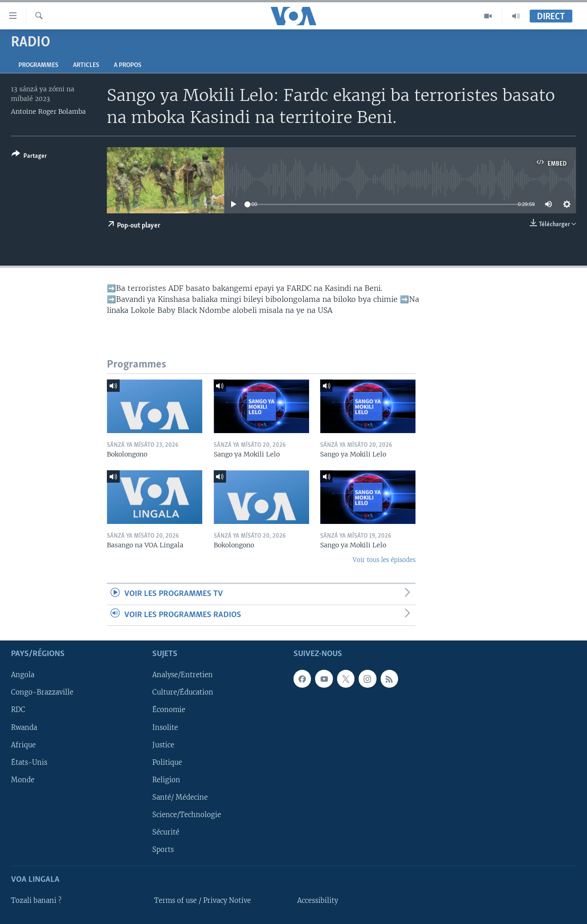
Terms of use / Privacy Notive (202, 901)
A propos (127, 65)
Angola (23, 675)
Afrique (23, 745)
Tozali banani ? (36, 901)
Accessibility (318, 901)
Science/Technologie (187, 815)
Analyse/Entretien (183, 675)
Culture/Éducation (183, 692)
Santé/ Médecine (180, 797)
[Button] (29, 157)
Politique (167, 763)
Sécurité (166, 832)
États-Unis (29, 763)
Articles (86, 65)
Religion (166, 780)
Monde (23, 780)
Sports (163, 850)
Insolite (165, 728)
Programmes (38, 65)
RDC (18, 710)
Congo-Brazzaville (42, 692)
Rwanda (24, 728)
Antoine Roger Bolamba (48, 111)
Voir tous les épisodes (384, 560)
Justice (163, 745)
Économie (169, 710)
